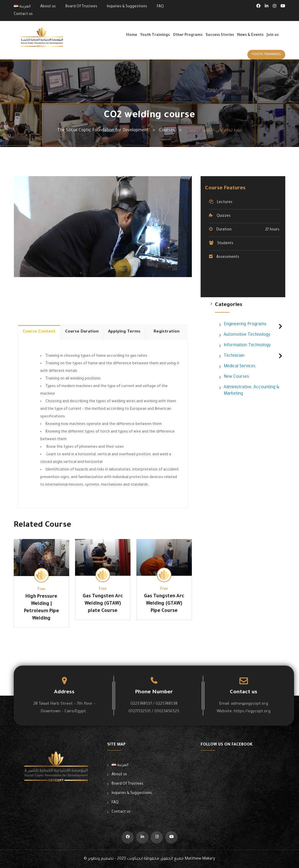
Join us (273, 35)
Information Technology (247, 346)
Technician (234, 356)
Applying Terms (124, 332)
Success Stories (220, 35)
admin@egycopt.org (250, 704)
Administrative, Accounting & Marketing (251, 391)
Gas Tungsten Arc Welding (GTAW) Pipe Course (164, 604)
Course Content (39, 332)
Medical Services (240, 367)
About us (48, 7)
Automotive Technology (247, 335)
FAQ (160, 7)
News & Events (250, 35)
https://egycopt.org (252, 712)
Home (132, 35)
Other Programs (188, 35)
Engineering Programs (245, 325)
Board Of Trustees (81, 7)
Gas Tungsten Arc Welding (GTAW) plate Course (103, 604)
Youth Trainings (155, 35)
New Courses (236, 377)
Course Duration (82, 332)
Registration (167, 332)
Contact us (23, 14)
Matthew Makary (200, 859)
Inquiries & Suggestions (127, 7)
